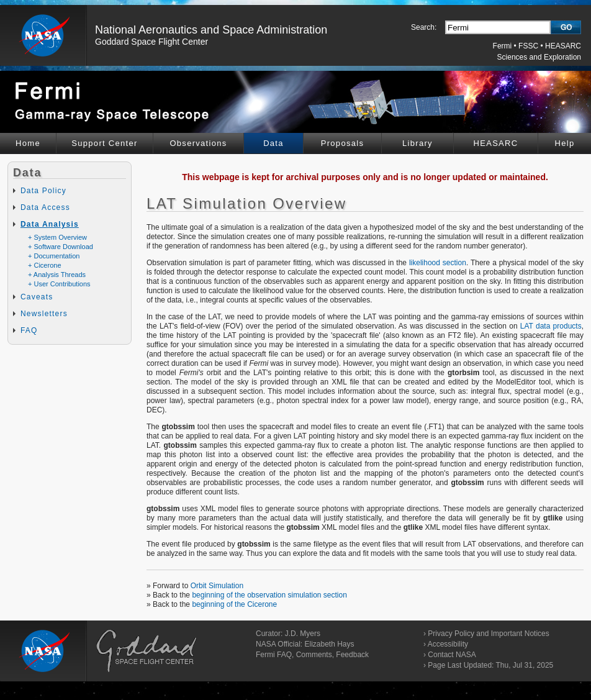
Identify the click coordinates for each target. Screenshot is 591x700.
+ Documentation (54, 256)
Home (28, 143)
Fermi (503, 46)
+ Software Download (61, 247)
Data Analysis (50, 224)
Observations (198, 143)
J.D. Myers (303, 634)
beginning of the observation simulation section (269, 595)
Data (273, 143)
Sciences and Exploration (539, 57)
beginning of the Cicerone (234, 604)
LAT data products (551, 326)
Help (565, 143)
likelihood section (438, 263)
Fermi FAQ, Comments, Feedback (312, 655)
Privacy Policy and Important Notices (488, 634)
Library (417, 143)
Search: (424, 27)
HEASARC (563, 46)
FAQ (29, 330)
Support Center (104, 143)
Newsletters (44, 314)
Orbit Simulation (217, 586)
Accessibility (448, 644)
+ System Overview (57, 237)
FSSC (528, 46)
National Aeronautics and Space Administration (211, 30)
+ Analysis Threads (57, 275)
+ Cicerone (45, 265)
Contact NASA (452, 655)
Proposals (343, 143)
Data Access (45, 207)
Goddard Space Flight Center (151, 42)
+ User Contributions (59, 284)
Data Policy (43, 191)
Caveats (37, 297)
